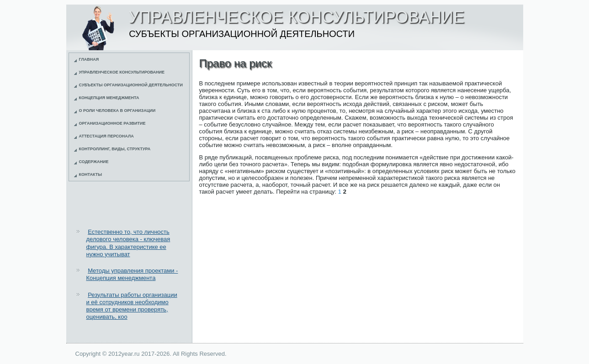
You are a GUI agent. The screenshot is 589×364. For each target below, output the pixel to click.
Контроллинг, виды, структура (115, 149)
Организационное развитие (112, 123)
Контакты (90, 174)
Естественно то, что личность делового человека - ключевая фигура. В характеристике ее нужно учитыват (128, 243)
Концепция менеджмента (109, 98)
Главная (89, 59)
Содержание (94, 162)
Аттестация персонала (106, 136)
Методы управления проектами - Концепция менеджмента (132, 274)
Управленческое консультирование (122, 72)
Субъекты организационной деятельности (131, 85)
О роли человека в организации (117, 111)
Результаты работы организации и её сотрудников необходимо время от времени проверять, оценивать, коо (132, 306)
